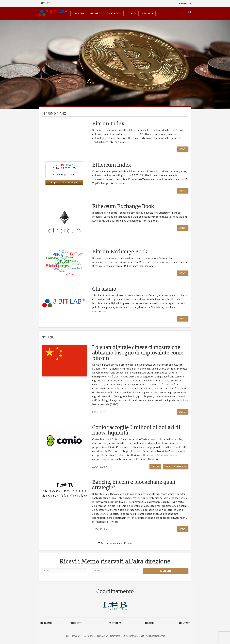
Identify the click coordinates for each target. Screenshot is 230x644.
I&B (67, 636)
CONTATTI (185, 623)
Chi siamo (79, 13)
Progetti (96, 13)
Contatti (147, 13)
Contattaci (184, 4)
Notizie (131, 13)
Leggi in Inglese (176, 466)
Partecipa (114, 13)
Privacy (76, 636)
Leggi (183, 149)
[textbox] (177, 13)
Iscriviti (165, 571)
